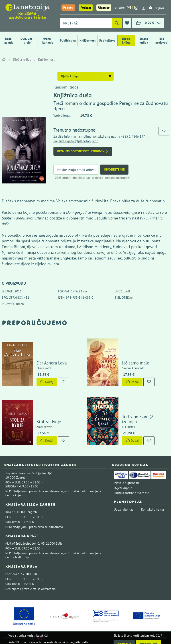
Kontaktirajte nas (153, 509)
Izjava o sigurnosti (126, 483)
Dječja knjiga (126, 41)
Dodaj (47, 382)
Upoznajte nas (123, 509)
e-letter (123, 8)
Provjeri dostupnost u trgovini (83, 151)
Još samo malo (136, 363)
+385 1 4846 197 (133, 136)
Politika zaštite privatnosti (132, 493)
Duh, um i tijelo (27, 41)
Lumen (19, 304)
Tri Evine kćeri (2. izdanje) (138, 419)
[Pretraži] (117, 23)
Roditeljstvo (107, 40)
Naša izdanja (8, 41)
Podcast (86, 8)
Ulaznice (104, 8)
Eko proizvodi (162, 41)
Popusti (68, 8)
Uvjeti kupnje (123, 488)
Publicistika (68, 40)
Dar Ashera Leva (52, 363)
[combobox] (86, 23)
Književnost (88, 40)
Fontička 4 (12, 574)
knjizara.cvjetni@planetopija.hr (75, 141)
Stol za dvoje (49, 422)
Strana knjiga (144, 41)
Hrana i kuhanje (48, 41)
